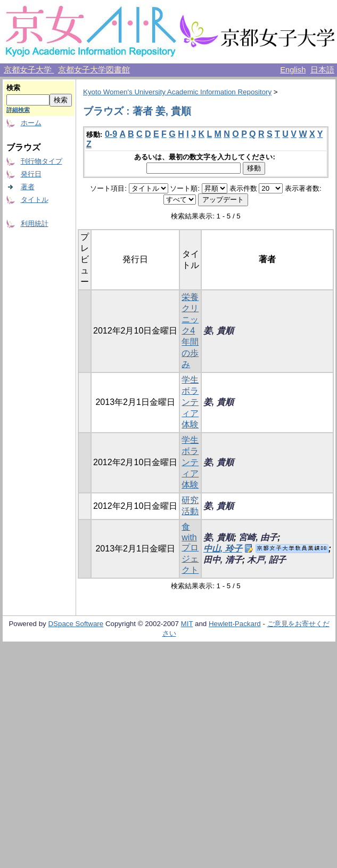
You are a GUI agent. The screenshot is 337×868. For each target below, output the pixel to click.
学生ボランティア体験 (190, 402)
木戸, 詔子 (266, 560)
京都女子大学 (29, 70)
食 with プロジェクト (190, 548)
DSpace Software (76, 624)
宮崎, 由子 (258, 537)
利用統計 (35, 224)
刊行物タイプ (42, 161)
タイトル (35, 200)
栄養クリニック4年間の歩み (190, 331)
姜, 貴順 (219, 331)
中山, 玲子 (223, 549)
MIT (187, 624)
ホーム (31, 123)
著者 (28, 187)
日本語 (322, 70)
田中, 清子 (223, 560)
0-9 (111, 134)
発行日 (31, 174)
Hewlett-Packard (235, 624)
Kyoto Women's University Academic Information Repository (177, 92)
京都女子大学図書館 (94, 70)
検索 (13, 88)
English (293, 70)
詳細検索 (18, 110)
